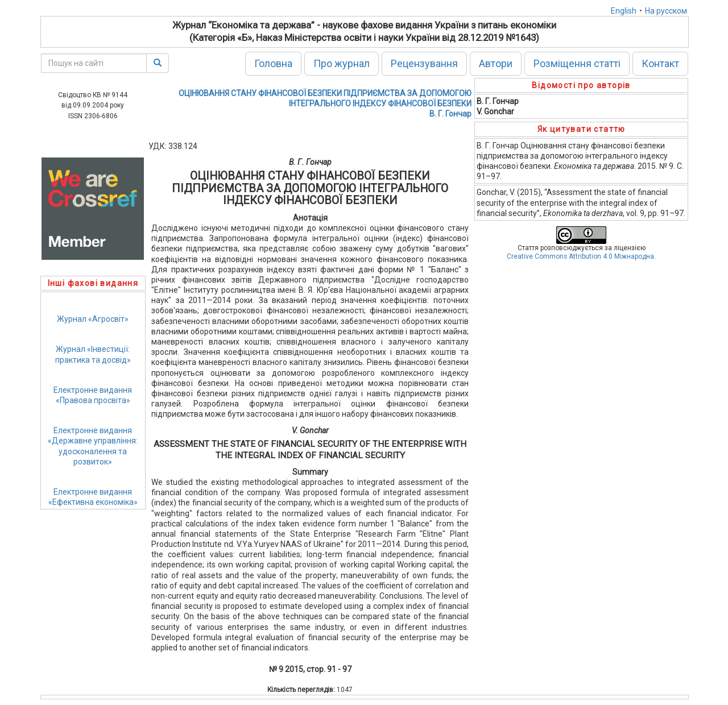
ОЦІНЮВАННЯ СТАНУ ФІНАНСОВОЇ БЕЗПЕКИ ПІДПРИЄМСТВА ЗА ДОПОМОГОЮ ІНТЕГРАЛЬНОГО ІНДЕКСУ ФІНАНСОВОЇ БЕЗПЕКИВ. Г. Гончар (325, 103)
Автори (496, 63)
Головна (273, 63)
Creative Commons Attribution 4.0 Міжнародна (580, 256)
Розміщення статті (577, 63)
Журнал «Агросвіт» (93, 319)
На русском (666, 11)
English (624, 11)
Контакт (660, 63)
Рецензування (424, 63)
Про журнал (342, 63)
